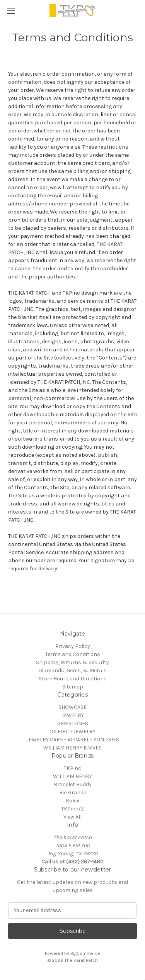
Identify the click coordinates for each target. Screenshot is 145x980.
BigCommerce (85, 953)
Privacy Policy (73, 646)
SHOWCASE (72, 707)
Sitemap (73, 687)
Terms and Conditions (73, 654)
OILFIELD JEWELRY (72, 732)
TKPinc (72, 768)
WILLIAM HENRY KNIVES (72, 748)
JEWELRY (73, 715)
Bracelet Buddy (73, 784)
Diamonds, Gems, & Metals (72, 671)
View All (72, 817)
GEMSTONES (73, 723)
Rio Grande (73, 793)
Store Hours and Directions (73, 679)
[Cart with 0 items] (141, 10)
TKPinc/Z (72, 809)
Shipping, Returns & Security (72, 662)
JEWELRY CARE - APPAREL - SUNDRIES (73, 740)
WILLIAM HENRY (72, 776)
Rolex (72, 801)
